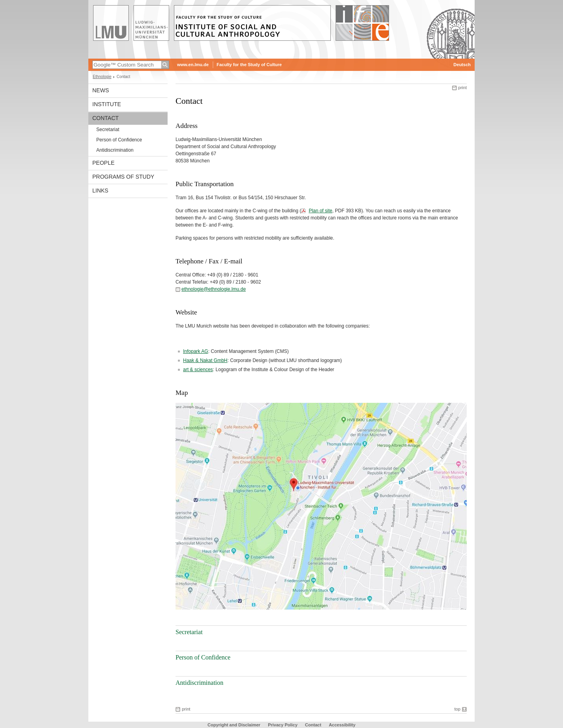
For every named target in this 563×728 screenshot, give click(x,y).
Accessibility (342, 725)
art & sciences (198, 370)
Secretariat (108, 130)
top (457, 709)
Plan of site (320, 211)
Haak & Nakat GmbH (205, 360)
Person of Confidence (119, 140)
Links (100, 191)
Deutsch (462, 65)
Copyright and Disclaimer (234, 725)
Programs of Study (123, 177)
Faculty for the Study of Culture (249, 65)
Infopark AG (196, 351)
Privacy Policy (283, 725)
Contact (106, 118)
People (103, 163)
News (101, 90)
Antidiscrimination (115, 150)
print (463, 88)
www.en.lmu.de (193, 65)
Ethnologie (102, 77)
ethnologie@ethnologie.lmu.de (214, 289)
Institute (107, 104)
